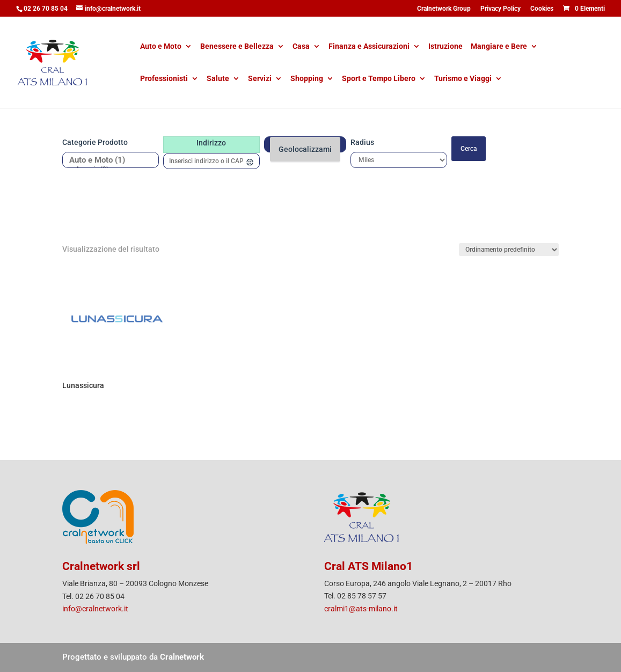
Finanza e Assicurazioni (369, 47)
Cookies (542, 9)
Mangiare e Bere (499, 47)
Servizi (260, 79)
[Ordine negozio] (509, 250)
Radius (362, 142)
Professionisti (164, 79)
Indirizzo (211, 143)
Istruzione (445, 47)
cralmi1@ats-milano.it (361, 609)
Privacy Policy (501, 9)
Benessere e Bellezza (237, 47)
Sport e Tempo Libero (379, 79)
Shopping (307, 79)
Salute (218, 79)
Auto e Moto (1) (107, 160)
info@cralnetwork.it (95, 609)
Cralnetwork (182, 657)
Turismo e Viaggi (463, 79)
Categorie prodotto (95, 142)
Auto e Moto (161, 47)
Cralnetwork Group (444, 9)
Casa (301, 47)
